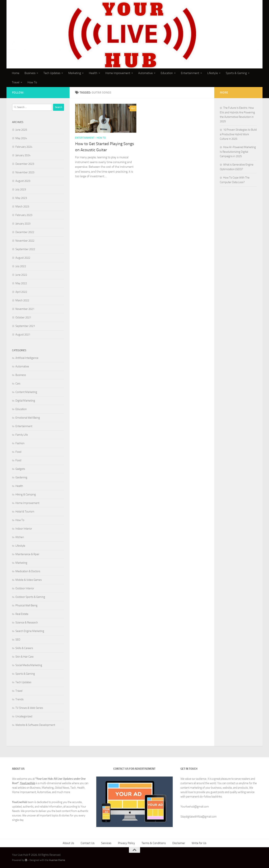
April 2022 (21, 292)
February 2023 (24, 215)
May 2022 (21, 283)
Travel (16, 82)
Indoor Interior (24, 529)
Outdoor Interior (25, 588)
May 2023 (21, 198)
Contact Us (88, 843)
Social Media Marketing (29, 665)
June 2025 (21, 130)
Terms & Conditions (154, 843)
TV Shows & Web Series (29, 708)
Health (93, 73)
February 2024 (24, 147)
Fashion (20, 443)
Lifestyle (213, 73)
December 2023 (25, 164)
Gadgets (20, 469)
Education (167, 73)
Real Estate (22, 614)
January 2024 (23, 155)
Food (18, 452)
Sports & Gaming (236, 73)
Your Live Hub (34, 13)
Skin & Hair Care (24, 657)
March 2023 (22, 207)
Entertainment (190, 73)
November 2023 (25, 172)
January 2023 (23, 224)
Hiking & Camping (26, 494)
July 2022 (21, 266)
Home (16, 73)
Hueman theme (57, 860)
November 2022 (25, 241)
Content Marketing (26, 392)
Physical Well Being (26, 605)
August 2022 (23, 258)
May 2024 (21, 138)
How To (32, 82)
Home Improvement (118, 73)
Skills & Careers (24, 648)
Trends (19, 699)
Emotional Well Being (28, 418)
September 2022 (25, 249)
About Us (68, 843)
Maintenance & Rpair (27, 554)
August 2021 (23, 335)
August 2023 (23, 181)
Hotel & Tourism (25, 512)
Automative (145, 73)
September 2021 (25, 326)
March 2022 (22, 300)
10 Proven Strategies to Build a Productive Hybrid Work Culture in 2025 (238, 134)
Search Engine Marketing (30, 631)
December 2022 (25, 232)
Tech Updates (52, 73)
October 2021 (23, 317)
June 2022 (21, 275)
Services (106, 843)
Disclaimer (179, 843)
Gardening (21, 477)
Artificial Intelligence (27, 358)
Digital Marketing (25, 401)
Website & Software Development (35, 725)
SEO (18, 640)
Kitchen (20, 537)
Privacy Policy (126, 843)
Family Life (22, 435)
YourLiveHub (28, 783)
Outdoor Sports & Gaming (30, 597)
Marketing (75, 73)
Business (30, 73)
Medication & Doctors (28, 571)
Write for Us (199, 843)
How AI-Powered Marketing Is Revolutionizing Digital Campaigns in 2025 (238, 152)
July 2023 (21, 189)
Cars (18, 384)
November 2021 (25, 309)
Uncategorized (24, 716)
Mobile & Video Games (29, 580)
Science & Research (27, 623)
